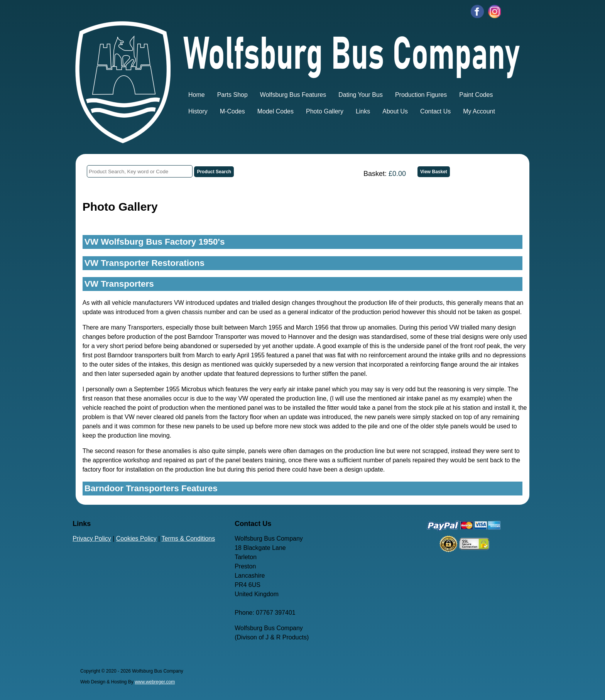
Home (197, 95)
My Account (479, 111)
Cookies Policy (136, 539)
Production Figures (421, 95)
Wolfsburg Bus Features (293, 95)
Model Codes (275, 111)
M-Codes (232, 111)
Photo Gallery (325, 111)
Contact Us (435, 111)
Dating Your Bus (361, 95)
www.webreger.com (155, 682)
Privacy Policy (92, 539)
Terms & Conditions (188, 539)
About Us (395, 111)
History (198, 111)
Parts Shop (232, 95)
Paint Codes (476, 95)
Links (363, 111)
